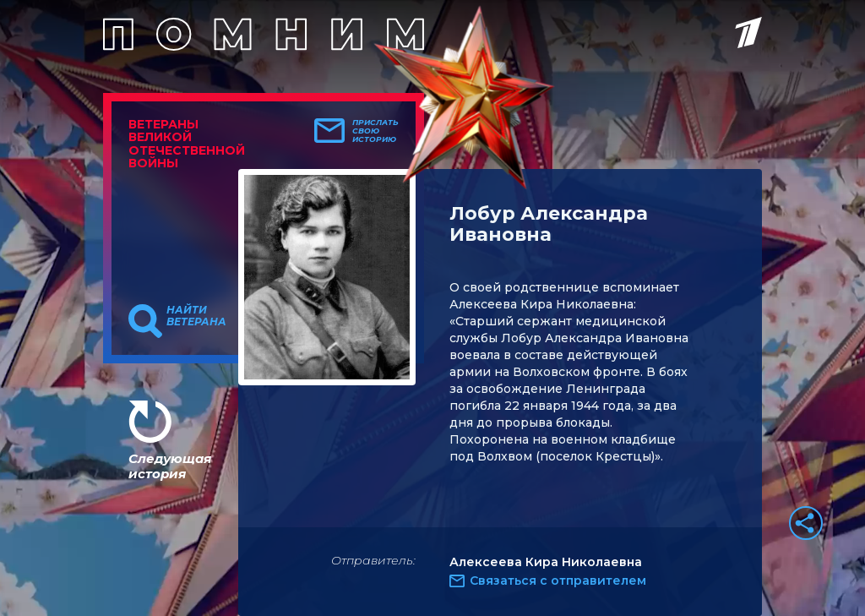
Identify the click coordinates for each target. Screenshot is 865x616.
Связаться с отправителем (558, 581)
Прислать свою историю (375, 131)
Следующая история (170, 466)
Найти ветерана (196, 316)
